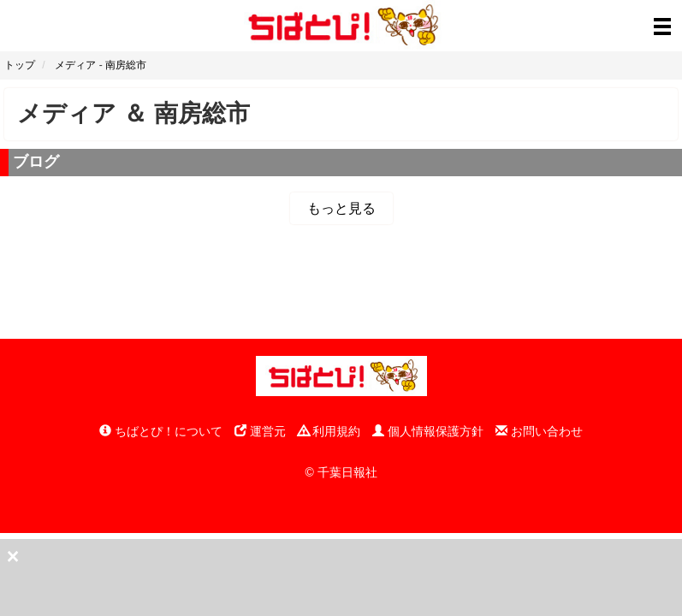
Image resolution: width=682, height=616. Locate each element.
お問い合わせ (539, 431)
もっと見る (341, 208)
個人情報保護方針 (428, 431)
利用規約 (329, 431)
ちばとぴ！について (161, 431)
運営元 (260, 431)
